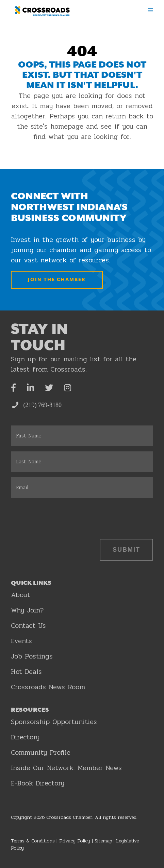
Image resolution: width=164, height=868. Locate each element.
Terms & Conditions (33, 841)
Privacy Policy (75, 841)
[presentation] (63, 517)
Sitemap (103, 841)
